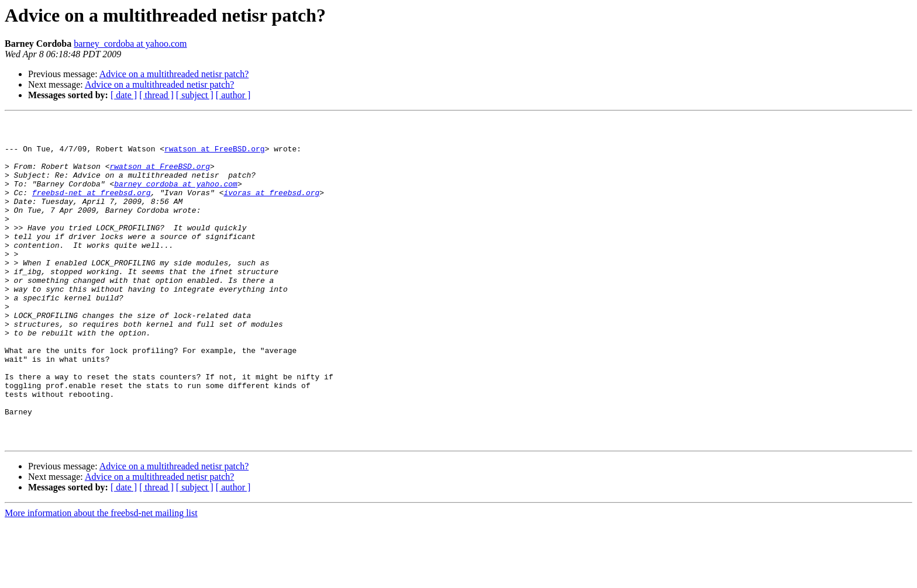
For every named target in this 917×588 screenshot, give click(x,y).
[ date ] (124, 95)
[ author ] (233, 95)
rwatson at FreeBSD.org (215, 155)
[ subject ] (195, 95)
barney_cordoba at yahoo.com (130, 44)
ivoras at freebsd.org (271, 208)
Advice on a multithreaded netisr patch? (174, 74)
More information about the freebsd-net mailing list (101, 578)
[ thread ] (156, 95)
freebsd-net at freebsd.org (92, 208)
